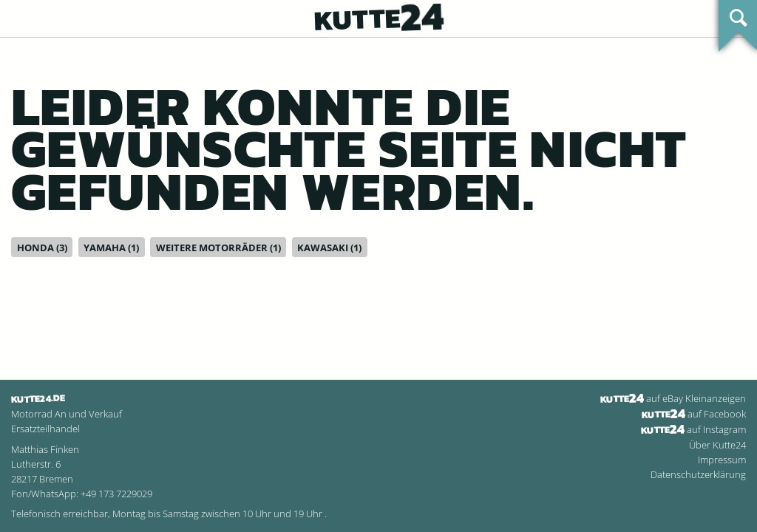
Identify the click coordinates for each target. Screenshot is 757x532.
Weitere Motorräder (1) (218, 248)
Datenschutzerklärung (698, 474)
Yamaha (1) (111, 248)
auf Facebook (694, 414)
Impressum (722, 460)
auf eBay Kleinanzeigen (673, 398)
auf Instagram (693, 429)
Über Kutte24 (717, 445)
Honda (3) (42, 248)
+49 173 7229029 (116, 494)
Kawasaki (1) (329, 248)
